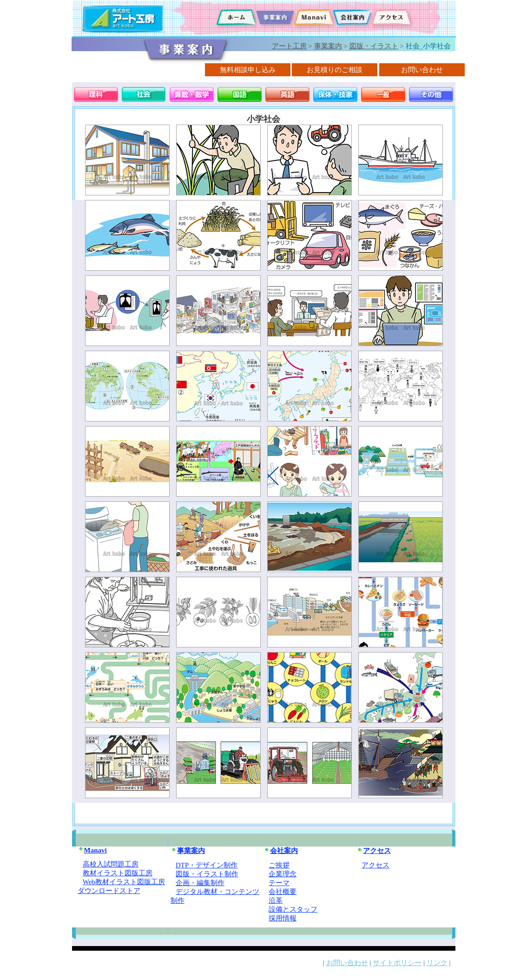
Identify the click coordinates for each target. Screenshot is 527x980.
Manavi (92, 850)
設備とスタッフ (293, 909)
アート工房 (289, 46)
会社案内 (281, 851)
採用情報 (283, 918)
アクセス (374, 851)
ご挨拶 (279, 865)
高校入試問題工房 (111, 864)
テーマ (279, 883)
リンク (437, 963)
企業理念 (283, 874)
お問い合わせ (347, 963)
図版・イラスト (374, 46)
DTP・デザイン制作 (207, 865)
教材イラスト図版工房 (118, 873)
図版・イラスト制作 (207, 874)
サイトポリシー (397, 963)
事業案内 (328, 46)
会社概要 (283, 892)
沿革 (276, 900)
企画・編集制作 (200, 883)
